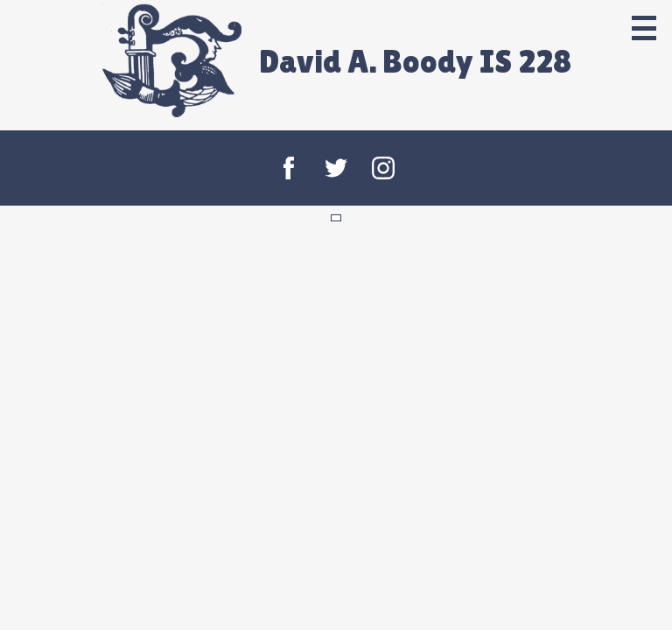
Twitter (336, 168)
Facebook (289, 168)
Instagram (383, 168)
